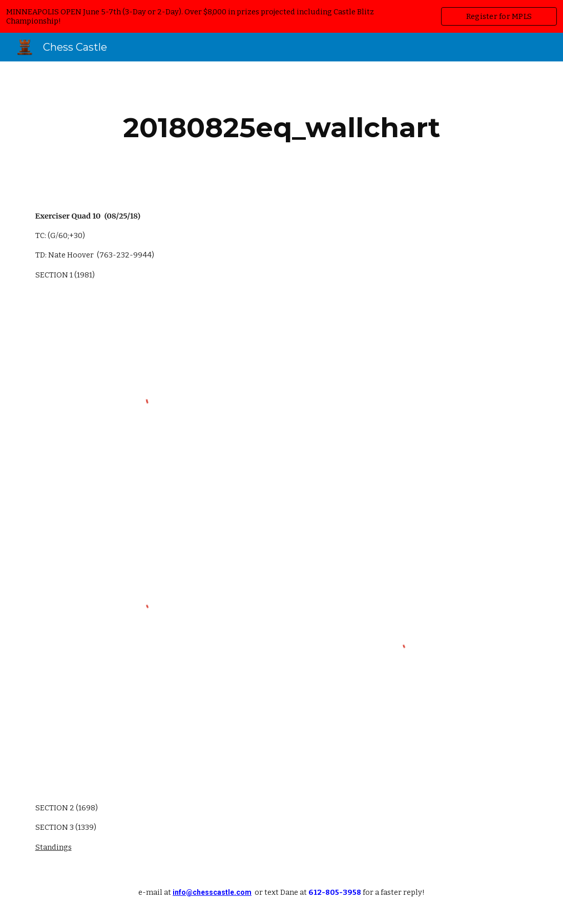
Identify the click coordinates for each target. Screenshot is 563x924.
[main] (282, 128)
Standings (54, 847)
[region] (281, 16)
